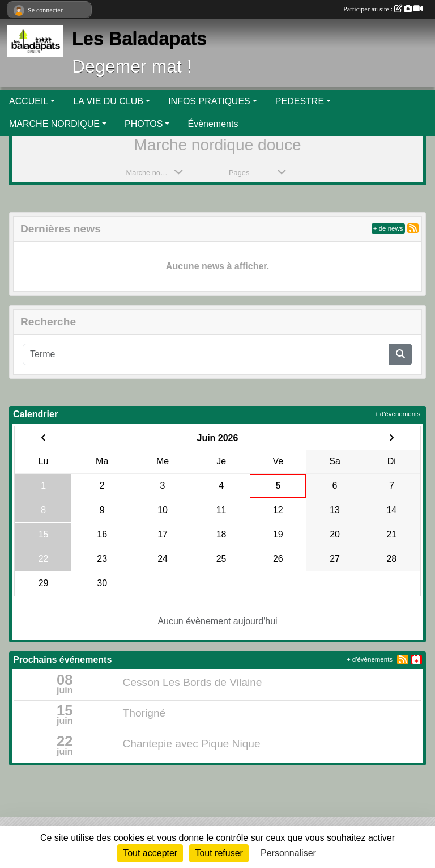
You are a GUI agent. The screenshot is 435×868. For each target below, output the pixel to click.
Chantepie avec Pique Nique (192, 744)
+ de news (388, 228)
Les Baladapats (139, 39)
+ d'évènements (397, 414)
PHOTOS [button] (144, 124)
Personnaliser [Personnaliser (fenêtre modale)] (288, 853)
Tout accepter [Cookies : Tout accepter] (150, 853)
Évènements (213, 124)
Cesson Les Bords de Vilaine (193, 682)
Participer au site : (383, 9)
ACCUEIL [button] (29, 101)
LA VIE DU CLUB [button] (108, 101)
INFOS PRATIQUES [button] (209, 101)
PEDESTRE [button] (300, 101)
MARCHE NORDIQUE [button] (54, 124)
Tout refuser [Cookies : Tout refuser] (219, 853)
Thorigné (144, 713)
